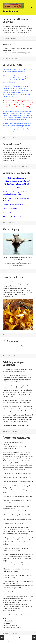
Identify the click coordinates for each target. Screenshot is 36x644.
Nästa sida (34, 638)
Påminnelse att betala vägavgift (15, 20)
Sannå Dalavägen (11, 11)
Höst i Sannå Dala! (13, 277)
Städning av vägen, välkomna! (14, 364)
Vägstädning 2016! (13, 65)
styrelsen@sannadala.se (10, 94)
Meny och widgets (31, 9)
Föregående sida (2, 638)
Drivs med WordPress (8, 642)
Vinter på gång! (12, 229)
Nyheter (14, 38)
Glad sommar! (11, 341)
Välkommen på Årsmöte (17, 173)
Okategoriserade (23, 167)
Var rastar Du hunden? (12, 144)
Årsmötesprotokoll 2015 (17, 438)
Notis (6, 167)
